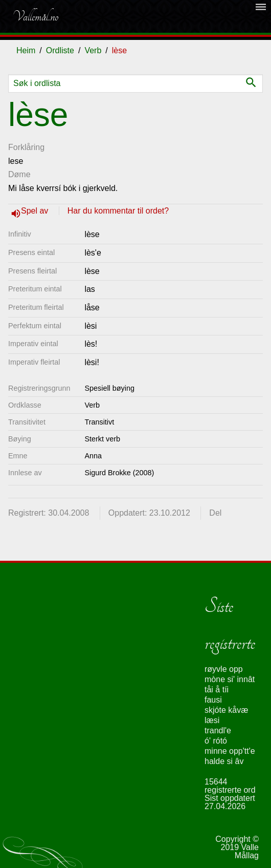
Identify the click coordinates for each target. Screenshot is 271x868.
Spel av (36, 211)
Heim (26, 50)
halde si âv (224, 761)
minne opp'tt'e (230, 751)
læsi (212, 720)
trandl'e (218, 731)
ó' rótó (216, 741)
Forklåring (26, 147)
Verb (93, 50)
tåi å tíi (217, 690)
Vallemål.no (35, 16)
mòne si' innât (230, 679)
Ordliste (60, 50)
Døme (19, 174)
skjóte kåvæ (226, 710)
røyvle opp (224, 669)
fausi (213, 700)
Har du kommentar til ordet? (118, 211)
